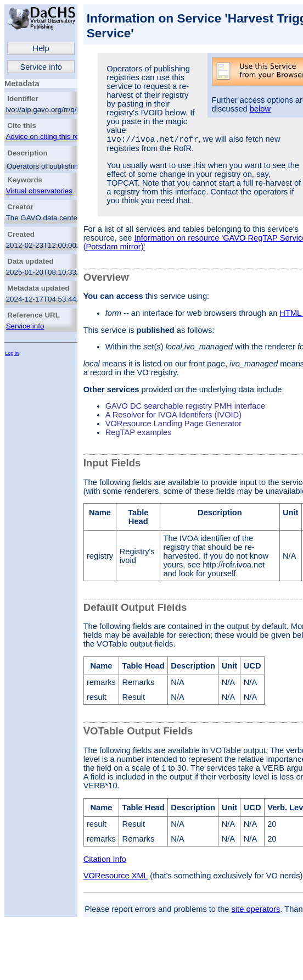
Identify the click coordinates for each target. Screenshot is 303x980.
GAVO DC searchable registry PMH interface (185, 408)
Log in (12, 353)
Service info (41, 67)
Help (41, 48)
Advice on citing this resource (54, 137)
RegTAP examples (139, 434)
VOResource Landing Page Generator (174, 425)
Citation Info (105, 861)
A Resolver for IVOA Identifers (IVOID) (173, 416)
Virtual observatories (39, 191)
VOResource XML (116, 877)
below (260, 109)
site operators (256, 911)
